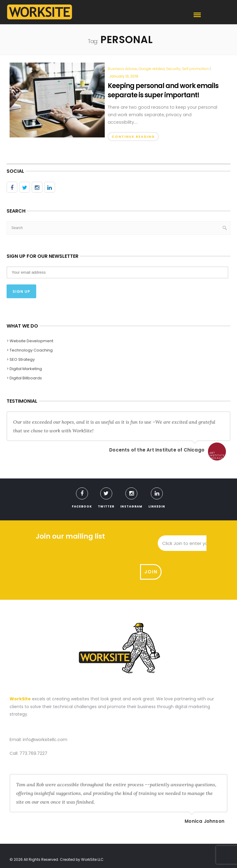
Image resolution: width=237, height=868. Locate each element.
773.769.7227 (33, 725)
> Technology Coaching (30, 350)
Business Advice (122, 69)
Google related (152, 69)
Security (173, 69)
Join (217, 543)
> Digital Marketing (24, 368)
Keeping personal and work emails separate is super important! (163, 90)
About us (122, 844)
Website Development (58, 844)
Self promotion (195, 69)
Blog (142, 844)
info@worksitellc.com (45, 712)
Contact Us (164, 844)
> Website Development (30, 341)
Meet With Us (194, 844)
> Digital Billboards (24, 378)
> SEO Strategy (21, 359)
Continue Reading (133, 137)
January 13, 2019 (124, 76)
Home (26, 844)
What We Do (95, 844)
